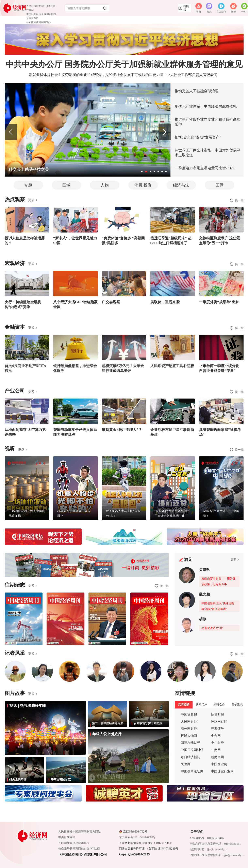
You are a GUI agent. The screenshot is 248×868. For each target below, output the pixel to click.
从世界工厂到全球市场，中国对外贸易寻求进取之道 (208, 153)
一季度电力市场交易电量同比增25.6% (205, 168)
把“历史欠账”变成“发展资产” (198, 137)
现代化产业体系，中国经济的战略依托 (206, 106)
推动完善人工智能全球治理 (197, 91)
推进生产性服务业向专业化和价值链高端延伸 (208, 122)
